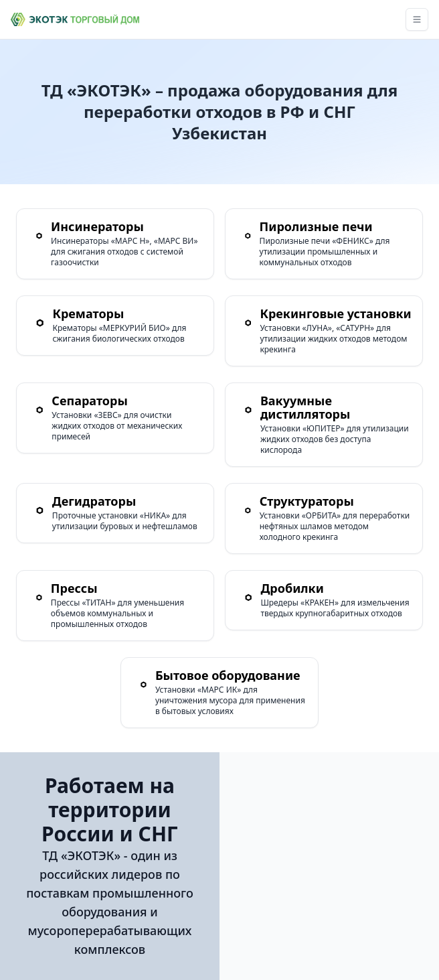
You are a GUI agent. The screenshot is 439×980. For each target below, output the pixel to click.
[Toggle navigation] (417, 19)
